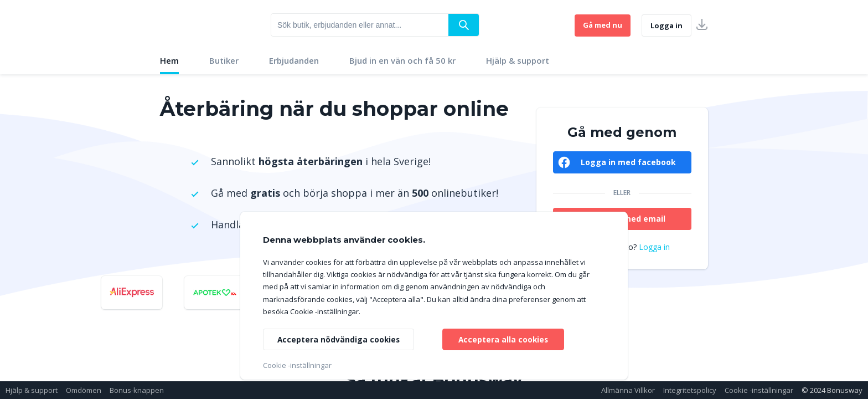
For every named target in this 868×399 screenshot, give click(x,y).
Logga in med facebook (628, 162)
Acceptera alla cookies (503, 339)
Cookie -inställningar (759, 390)
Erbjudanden (294, 60)
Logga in (666, 25)
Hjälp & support (518, 60)
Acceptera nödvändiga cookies (339, 339)
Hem (169, 60)
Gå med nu (603, 25)
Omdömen (84, 390)
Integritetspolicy (690, 390)
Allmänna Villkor (628, 390)
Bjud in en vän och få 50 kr (402, 60)
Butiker (224, 60)
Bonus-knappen (137, 390)
